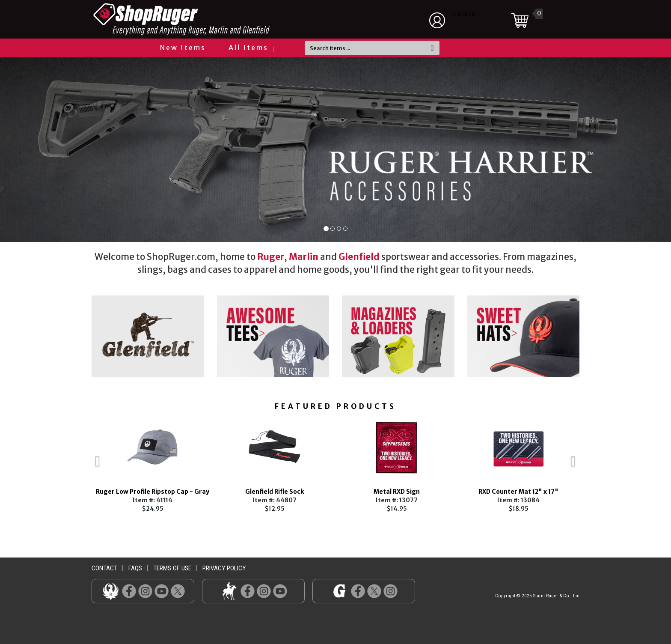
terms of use (172, 568)
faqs (135, 568)
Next (592, 465)
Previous (79, 465)
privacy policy (224, 568)
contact (104, 568)
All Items (252, 48)
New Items (183, 48)
